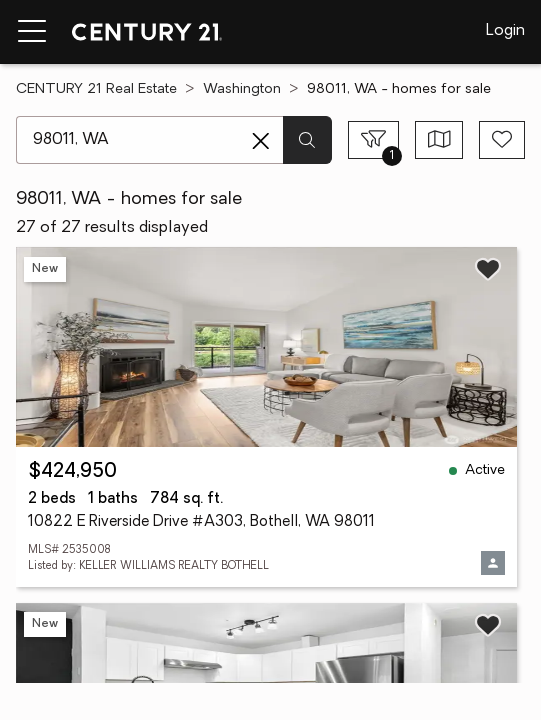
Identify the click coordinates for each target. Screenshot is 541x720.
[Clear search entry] (261, 141)
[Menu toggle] (32, 32)
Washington (242, 89)
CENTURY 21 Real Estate (96, 89)
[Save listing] (488, 269)
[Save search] (502, 140)
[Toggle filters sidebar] (373, 140)
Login (505, 31)
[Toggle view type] (439, 140)
